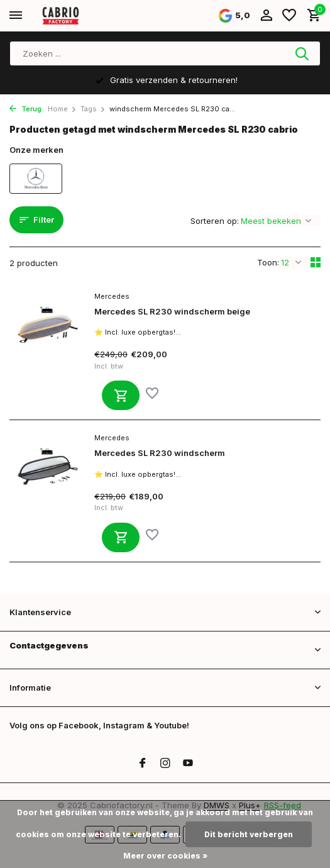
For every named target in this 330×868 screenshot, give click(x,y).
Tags (93, 109)
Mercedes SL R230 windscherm (160, 453)
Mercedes (112, 296)
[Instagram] (165, 764)
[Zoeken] (165, 53)
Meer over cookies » (165, 856)
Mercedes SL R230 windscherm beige (172, 311)
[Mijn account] (266, 16)
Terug (25, 109)
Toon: (268, 262)
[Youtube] (188, 764)
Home (62, 109)
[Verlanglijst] (289, 16)
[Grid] (316, 262)
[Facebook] (143, 764)
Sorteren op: (215, 221)
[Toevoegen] (121, 395)
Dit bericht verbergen (249, 834)
